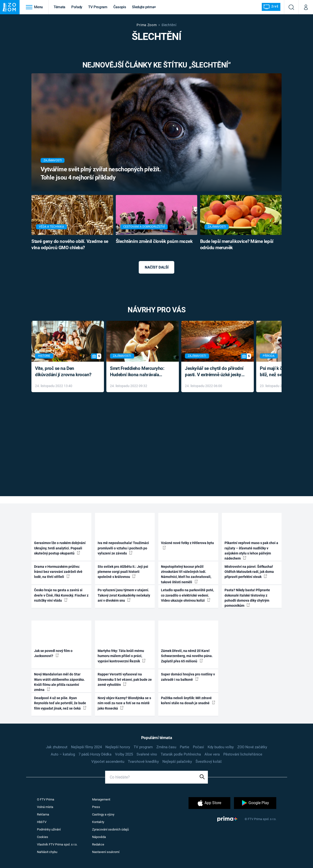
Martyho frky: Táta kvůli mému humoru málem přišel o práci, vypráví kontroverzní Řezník (122, 656)
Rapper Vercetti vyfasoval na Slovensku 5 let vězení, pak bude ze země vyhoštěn (125, 679)
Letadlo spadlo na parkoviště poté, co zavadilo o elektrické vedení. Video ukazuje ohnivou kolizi (187, 595)
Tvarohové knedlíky (143, 762)
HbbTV (42, 822)
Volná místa (45, 807)
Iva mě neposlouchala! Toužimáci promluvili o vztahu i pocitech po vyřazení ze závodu (123, 548)
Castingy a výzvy (103, 814)
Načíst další (157, 267)
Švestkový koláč (209, 762)
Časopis (120, 7)
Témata (59, 7)
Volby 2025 (124, 754)
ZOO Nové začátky (252, 747)
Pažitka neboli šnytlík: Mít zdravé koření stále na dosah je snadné (188, 700)
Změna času (166, 747)
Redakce (98, 844)
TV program (143, 747)
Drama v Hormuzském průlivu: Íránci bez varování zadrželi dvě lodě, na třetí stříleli (58, 572)
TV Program (98, 7)
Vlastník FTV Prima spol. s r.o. (57, 844)
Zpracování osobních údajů (110, 829)
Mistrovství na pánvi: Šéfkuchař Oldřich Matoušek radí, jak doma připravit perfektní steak (249, 572)
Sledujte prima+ (144, 7)
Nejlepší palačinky (177, 762)
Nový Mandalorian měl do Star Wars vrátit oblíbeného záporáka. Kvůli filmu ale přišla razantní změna (59, 682)
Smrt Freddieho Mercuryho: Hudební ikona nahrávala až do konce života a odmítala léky (139, 372)
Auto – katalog (63, 754)
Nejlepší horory (118, 747)
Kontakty (98, 822)
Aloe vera (212, 754)
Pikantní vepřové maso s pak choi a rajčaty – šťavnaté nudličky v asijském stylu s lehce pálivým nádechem (251, 551)
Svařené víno (147, 754)
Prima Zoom (147, 25)
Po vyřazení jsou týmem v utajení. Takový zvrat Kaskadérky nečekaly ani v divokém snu (124, 595)
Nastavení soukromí (106, 852)
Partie (185, 747)
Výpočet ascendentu (108, 762)
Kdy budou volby (221, 747)
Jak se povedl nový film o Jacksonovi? (53, 653)
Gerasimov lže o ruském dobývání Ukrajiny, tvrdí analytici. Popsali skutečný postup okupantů (60, 548)
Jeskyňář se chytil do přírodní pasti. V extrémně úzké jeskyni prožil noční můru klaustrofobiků (215, 372)
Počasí (198, 747)
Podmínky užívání (49, 829)
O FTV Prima (46, 799)
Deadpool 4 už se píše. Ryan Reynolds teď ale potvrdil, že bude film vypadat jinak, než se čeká (60, 703)
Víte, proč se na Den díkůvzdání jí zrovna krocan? (63, 372)
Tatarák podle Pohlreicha (181, 754)
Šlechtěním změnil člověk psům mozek (154, 241)
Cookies (43, 837)
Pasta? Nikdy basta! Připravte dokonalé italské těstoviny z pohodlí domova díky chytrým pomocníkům (247, 598)
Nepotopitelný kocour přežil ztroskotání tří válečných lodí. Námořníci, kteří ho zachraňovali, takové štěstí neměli (186, 574)
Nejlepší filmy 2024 (86, 747)
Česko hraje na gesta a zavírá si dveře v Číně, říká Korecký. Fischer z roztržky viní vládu (61, 595)
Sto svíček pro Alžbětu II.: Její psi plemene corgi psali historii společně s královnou (123, 572)
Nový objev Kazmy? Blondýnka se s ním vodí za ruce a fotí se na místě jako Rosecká (124, 703)
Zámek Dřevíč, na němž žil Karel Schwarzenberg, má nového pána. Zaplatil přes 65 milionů (187, 656)
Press (96, 807)
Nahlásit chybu (47, 852)
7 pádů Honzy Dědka (95, 754)
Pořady (77, 7)
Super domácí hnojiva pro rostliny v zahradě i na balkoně (188, 677)
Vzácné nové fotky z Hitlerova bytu (187, 545)
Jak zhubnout (57, 747)
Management (101, 799)
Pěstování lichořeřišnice (243, 754)
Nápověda (99, 837)
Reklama (43, 814)
